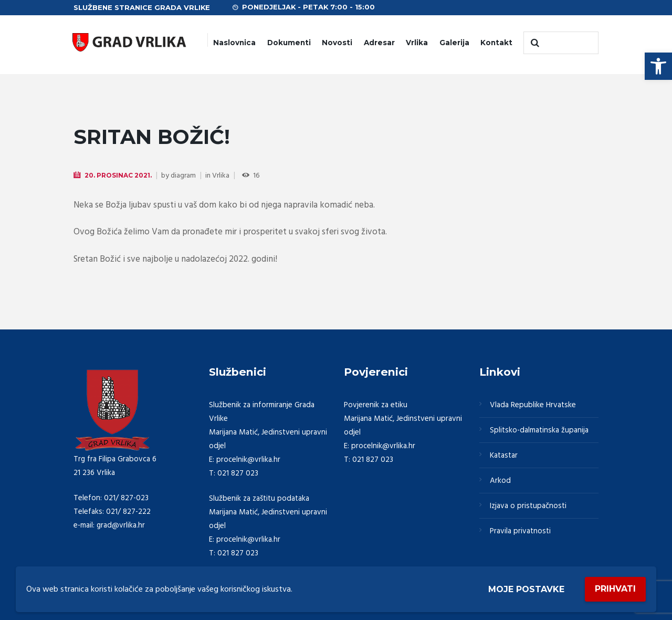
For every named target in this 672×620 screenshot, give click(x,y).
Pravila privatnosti (520, 531)
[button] (658, 66)
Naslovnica (234, 43)
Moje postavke (526, 589)
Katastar (504, 456)
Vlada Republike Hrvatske (533, 405)
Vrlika (417, 43)
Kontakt (496, 43)
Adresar (379, 43)
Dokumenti (289, 43)
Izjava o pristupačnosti (528, 506)
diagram (183, 176)
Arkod (500, 481)
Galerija (454, 43)
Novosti (337, 43)
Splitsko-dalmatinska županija (539, 430)
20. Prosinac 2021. (118, 175)
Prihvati (615, 589)
